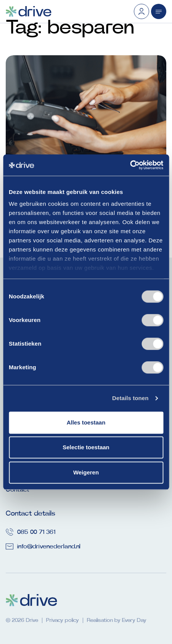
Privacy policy (63, 620)
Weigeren (86, 472)
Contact (18, 490)
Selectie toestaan (86, 447)
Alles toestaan (86, 422)
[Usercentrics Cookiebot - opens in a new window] (130, 165)
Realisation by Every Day (117, 620)
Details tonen (130, 398)
